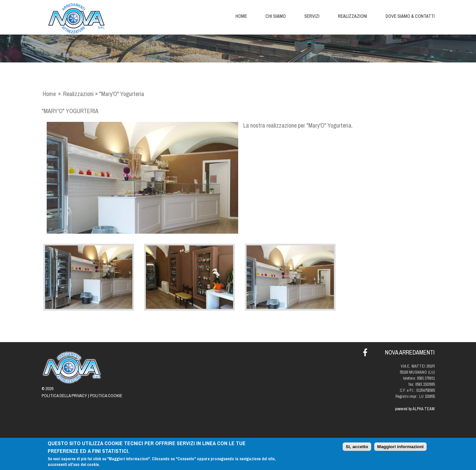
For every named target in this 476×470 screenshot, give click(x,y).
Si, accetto (357, 447)
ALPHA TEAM (424, 409)
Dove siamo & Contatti (410, 16)
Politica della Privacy (64, 396)
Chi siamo (276, 16)
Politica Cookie (106, 396)
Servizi (312, 16)
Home (241, 16)
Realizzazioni (353, 16)
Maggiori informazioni (400, 447)
